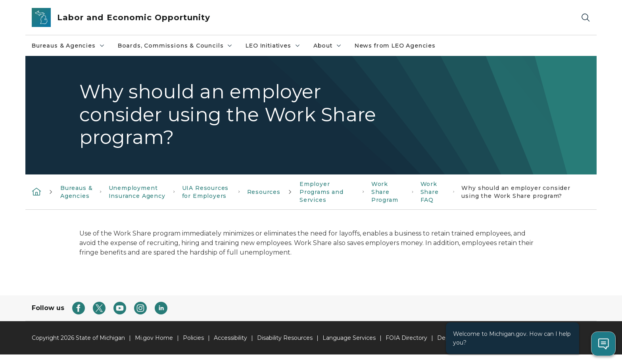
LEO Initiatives (273, 46)
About (328, 46)
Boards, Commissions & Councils (176, 46)
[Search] (586, 18)
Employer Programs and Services (322, 192)
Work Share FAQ (430, 192)
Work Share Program (385, 192)
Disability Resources (285, 338)
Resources (264, 192)
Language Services (349, 338)
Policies (193, 338)
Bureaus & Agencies (68, 46)
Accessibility (230, 338)
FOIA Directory (406, 338)
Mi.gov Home (154, 338)
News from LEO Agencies (395, 46)
